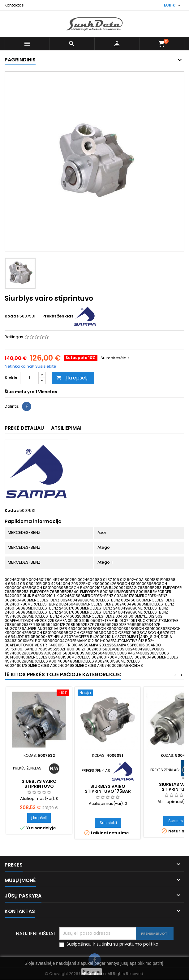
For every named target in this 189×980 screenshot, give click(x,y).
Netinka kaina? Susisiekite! (31, 366)
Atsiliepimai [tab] (66, 428)
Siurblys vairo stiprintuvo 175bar (108, 789)
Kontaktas (14, 5)
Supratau (92, 972)
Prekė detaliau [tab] (24, 428)
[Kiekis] (29, 378)
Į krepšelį (72, 378)
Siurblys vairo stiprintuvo (39, 784)
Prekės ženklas (58, 316)
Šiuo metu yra (20, 392)
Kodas (12, 316)
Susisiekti (108, 823)
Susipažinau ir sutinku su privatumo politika (112, 944)
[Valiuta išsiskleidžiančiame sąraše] (173, 5)
